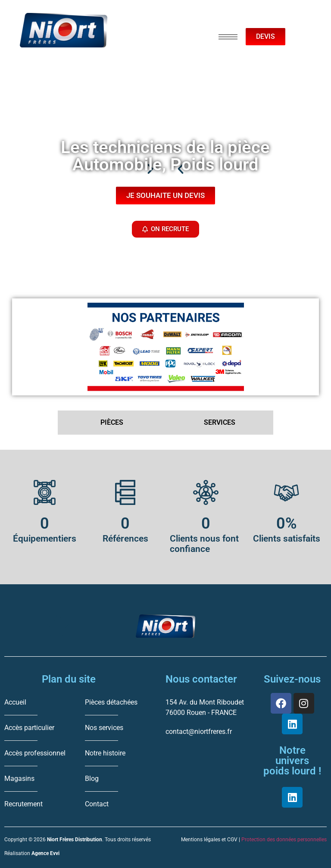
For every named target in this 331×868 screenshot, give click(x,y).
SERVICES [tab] (220, 422)
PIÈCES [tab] (112, 422)
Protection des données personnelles (284, 840)
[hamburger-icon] (228, 37)
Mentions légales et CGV (209, 840)
